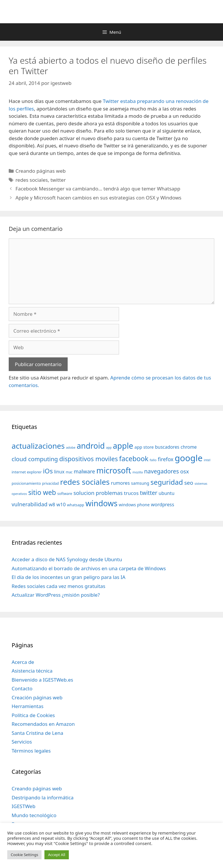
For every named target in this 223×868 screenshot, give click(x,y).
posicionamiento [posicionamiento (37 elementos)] (26, 483)
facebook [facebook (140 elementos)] (134, 459)
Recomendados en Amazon (43, 724)
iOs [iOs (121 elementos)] (48, 471)
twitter (58, 180)
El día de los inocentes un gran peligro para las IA (69, 577)
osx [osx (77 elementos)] (185, 471)
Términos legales (31, 751)
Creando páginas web (41, 171)
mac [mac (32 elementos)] (69, 472)
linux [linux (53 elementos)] (59, 472)
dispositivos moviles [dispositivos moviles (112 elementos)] (89, 459)
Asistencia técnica (32, 671)
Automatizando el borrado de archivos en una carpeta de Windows (89, 568)
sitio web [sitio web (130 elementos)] (42, 492)
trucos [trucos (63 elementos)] (131, 493)
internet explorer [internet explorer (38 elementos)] (27, 472)
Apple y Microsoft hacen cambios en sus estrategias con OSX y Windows (98, 198)
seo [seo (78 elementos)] (189, 483)
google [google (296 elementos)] (189, 458)
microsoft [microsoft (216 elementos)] (114, 470)
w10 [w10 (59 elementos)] (61, 504)
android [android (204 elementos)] (91, 446)
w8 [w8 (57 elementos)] (52, 505)
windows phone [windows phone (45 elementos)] (134, 505)
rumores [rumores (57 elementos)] (120, 483)
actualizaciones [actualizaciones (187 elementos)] (38, 446)
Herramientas (28, 706)
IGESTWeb (24, 806)
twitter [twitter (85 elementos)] (149, 493)
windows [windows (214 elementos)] (101, 503)
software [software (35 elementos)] (65, 494)
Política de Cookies (33, 715)
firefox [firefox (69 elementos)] (166, 459)
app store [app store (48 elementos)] (144, 447)
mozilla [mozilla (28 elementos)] (138, 472)
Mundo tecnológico (34, 815)
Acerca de (23, 662)
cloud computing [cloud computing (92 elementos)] (35, 459)
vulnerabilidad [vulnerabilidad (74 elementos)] (29, 504)
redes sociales (32, 180)
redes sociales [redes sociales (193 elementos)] (85, 482)
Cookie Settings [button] (24, 855)
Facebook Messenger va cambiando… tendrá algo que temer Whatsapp (98, 189)
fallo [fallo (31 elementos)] (153, 460)
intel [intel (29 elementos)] (207, 460)
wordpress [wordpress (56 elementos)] (163, 505)
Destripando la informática (43, 797)
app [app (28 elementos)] (109, 448)
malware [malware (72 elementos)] (84, 471)
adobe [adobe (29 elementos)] (71, 447)
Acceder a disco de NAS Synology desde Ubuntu (67, 559)
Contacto (22, 688)
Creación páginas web (37, 697)
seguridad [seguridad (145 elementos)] (167, 482)
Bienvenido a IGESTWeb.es (42, 680)
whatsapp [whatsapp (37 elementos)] (76, 505)
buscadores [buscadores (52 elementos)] (167, 447)
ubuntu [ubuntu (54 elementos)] (167, 493)
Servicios (22, 742)
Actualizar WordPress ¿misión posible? (56, 595)
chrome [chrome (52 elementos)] (189, 447)
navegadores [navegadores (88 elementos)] (161, 471)
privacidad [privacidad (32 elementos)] (50, 483)
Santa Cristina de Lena (37, 733)
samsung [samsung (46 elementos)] (140, 483)
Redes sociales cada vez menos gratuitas (59, 586)
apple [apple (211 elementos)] (123, 446)
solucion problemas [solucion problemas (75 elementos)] (98, 493)
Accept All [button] (56, 855)
